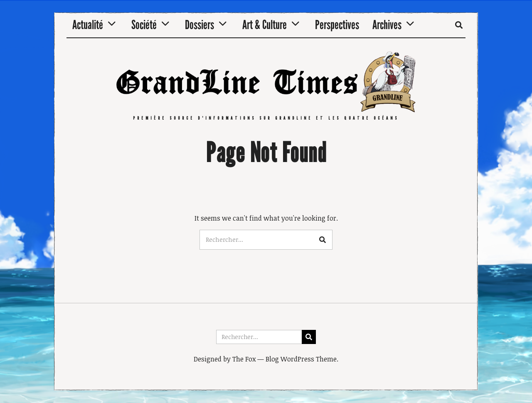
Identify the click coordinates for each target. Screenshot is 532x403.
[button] (323, 240)
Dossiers (199, 25)
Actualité (88, 25)
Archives (387, 25)
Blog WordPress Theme (301, 359)
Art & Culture (265, 25)
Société (144, 25)
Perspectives (337, 25)
